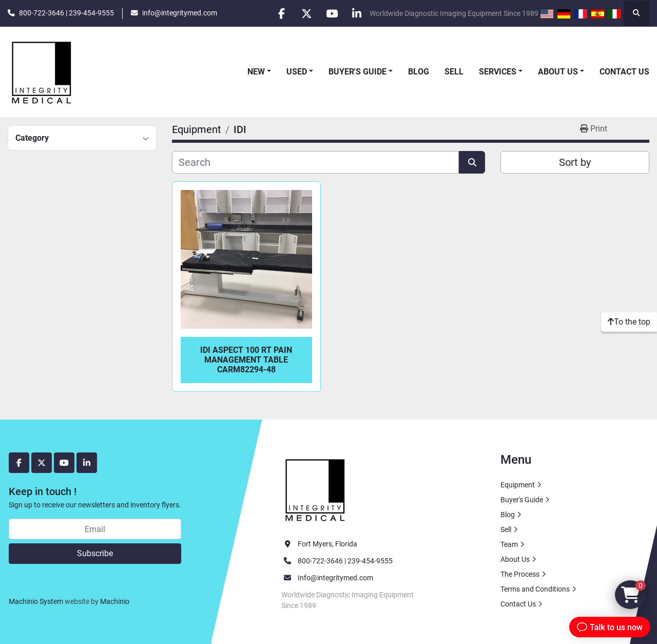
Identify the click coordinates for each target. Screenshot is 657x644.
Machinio (115, 601)
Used (297, 72)
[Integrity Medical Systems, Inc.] (316, 489)
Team (509, 544)
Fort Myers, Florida (327, 544)
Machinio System (36, 601)
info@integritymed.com (180, 13)
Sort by (575, 162)
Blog (419, 72)
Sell (454, 72)
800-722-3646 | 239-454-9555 (66, 13)
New (256, 72)
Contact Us (624, 72)
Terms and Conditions (535, 589)
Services (498, 72)
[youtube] (330, 13)
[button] (259, 72)
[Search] (315, 162)
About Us (558, 72)
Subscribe (95, 553)
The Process (520, 574)
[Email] (95, 529)
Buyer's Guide (358, 72)
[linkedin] (356, 13)
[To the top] (629, 322)
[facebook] (278, 13)
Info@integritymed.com (335, 578)
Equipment (518, 485)
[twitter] (304, 13)
